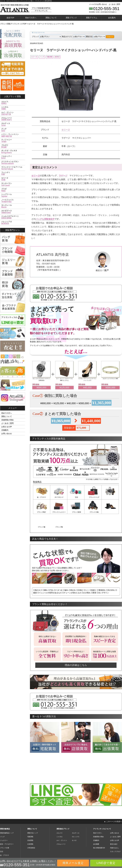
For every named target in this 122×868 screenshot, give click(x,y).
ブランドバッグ (93, 498)
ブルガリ (13, 146)
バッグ (46, 57)
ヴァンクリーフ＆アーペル (13, 168)
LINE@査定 (31, 833)
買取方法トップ (33, 818)
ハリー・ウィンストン (13, 135)
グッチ (13, 130)
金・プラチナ (42, 498)
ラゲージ (63, 176)
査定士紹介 (114, 829)
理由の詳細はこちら (76, 650)
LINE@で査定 (106, 863)
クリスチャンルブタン (13, 163)
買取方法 (95, 37)
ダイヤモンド (59, 498)
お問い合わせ (7, 434)
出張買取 (30, 829)
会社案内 (112, 18)
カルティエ (13, 124)
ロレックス (76, 821)
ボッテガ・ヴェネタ (13, 152)
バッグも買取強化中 (45, 219)
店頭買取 (30, 825)
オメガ (74, 825)
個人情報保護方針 (99, 833)
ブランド (47, 37)
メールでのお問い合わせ (98, 4)
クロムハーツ (13, 119)
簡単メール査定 (73, 863)
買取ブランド (71, 18)
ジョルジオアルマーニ (13, 217)
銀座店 (68, 57)
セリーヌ (35, 57)
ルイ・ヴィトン (13, 114)
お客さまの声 (7, 427)
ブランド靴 (110, 512)
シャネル (13, 108)
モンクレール (13, 206)
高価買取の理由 (7, 420)
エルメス (13, 103)
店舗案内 (5, 430)
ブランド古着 (5, 833)
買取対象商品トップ (7, 818)
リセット (110, 37)
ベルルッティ (13, 157)
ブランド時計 (110, 498)
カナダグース (13, 212)
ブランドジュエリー (42, 512)
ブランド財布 (59, 512)
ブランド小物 (76, 512)
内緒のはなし (115, 833)
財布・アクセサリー (7, 829)
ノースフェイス (13, 201)
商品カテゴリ (73, 37)
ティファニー (13, 141)
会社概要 (96, 829)
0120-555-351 (106, 9)
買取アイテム (92, 18)
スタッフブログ (115, 836)
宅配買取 (57, 57)
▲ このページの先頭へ (113, 806)
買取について (51, 18)
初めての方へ (31, 18)
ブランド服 (93, 512)
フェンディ (13, 174)
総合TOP (10, 18)
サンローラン (13, 184)
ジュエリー (4, 825)
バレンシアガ (13, 223)
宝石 (76, 498)
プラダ (13, 190)
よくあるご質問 (114, 4)
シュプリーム (13, 195)
